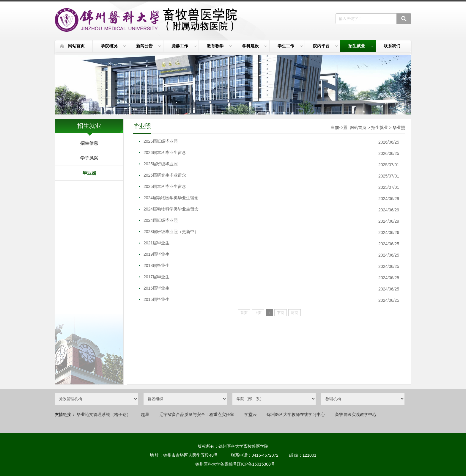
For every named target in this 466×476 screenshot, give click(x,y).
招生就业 (361, 46)
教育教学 (219, 46)
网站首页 (76, 46)
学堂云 (251, 414)
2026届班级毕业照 (161, 141)
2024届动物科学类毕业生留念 (171, 209)
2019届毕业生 (156, 254)
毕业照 (89, 173)
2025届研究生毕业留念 (165, 175)
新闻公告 (149, 46)
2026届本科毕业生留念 (165, 153)
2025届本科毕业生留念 (165, 186)
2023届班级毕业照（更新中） (171, 232)
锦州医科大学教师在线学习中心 (296, 414)
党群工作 (184, 46)
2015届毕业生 (156, 299)
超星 (145, 414)
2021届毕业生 (156, 243)
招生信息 (89, 143)
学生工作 (290, 46)
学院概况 (113, 46)
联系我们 (392, 46)
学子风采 (89, 158)
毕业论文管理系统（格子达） (104, 414)
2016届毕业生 (156, 288)
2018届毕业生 (156, 266)
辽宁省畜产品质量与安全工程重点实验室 (197, 414)
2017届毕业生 (156, 277)
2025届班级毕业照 (161, 164)
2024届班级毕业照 (161, 220)
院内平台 (325, 46)
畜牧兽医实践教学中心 (356, 414)
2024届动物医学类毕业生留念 (171, 198)
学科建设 (255, 46)
